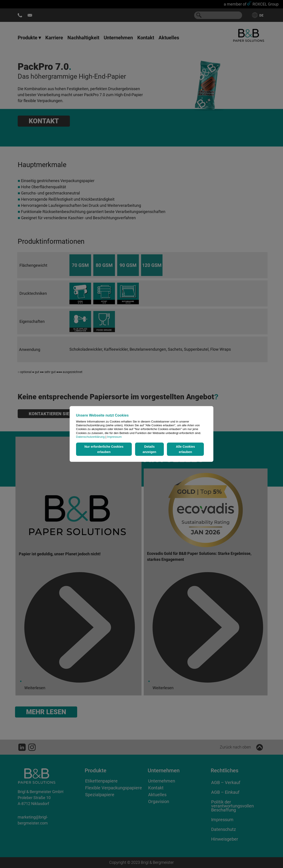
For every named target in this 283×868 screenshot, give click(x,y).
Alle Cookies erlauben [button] (185, 449)
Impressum (114, 437)
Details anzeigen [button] (149, 449)
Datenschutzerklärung (90, 437)
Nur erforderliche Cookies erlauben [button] (104, 449)
